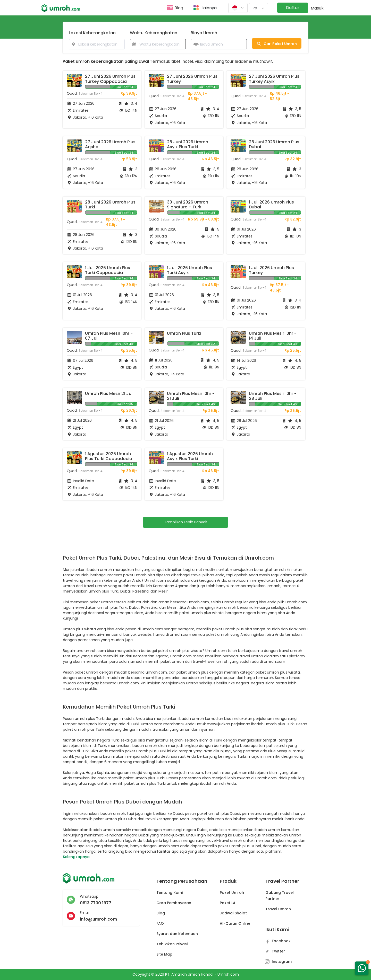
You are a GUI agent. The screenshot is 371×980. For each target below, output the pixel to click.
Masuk (317, 8)
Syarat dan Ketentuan (177, 934)
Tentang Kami (170, 893)
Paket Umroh (232, 893)
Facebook (278, 941)
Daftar (293, 8)
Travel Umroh (278, 909)
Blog (179, 8)
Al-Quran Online (235, 923)
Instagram (279, 961)
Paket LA (228, 903)
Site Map (164, 954)
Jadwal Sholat (233, 913)
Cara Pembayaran (174, 903)
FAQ (160, 923)
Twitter (275, 951)
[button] (238, 8)
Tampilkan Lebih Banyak (186, 522)
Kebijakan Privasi (172, 944)
